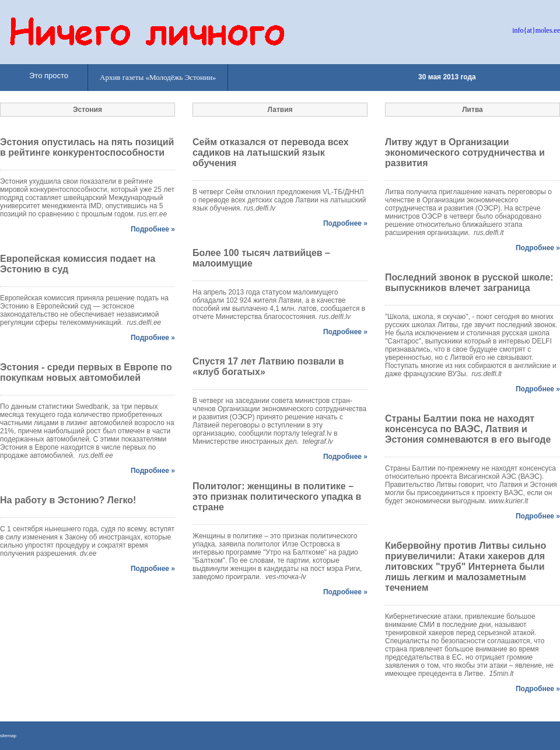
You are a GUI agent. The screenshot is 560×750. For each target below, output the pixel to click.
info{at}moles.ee (536, 30)
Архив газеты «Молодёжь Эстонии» (158, 77)
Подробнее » (153, 229)
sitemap (8, 736)
